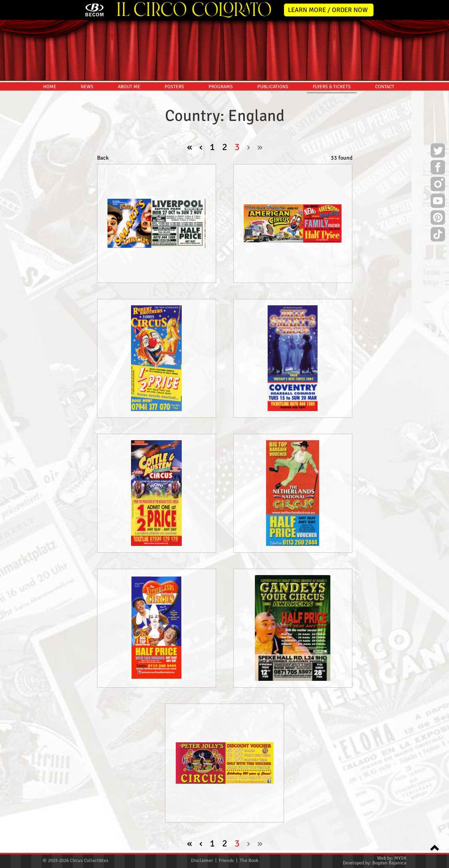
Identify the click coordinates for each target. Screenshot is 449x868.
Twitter (438, 152)
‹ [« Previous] (201, 147)
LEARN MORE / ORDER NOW (328, 10)
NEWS (87, 87)
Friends (226, 861)
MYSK (400, 858)
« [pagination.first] (190, 147)
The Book (249, 861)
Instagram (438, 185)
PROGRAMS (221, 87)
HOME (50, 87)
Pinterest (438, 219)
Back (103, 158)
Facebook (438, 168)
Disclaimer (202, 861)
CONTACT (385, 87)
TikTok (438, 235)
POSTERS (174, 87)
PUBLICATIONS (273, 87)
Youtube (438, 202)
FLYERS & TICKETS (332, 87)
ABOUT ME (129, 87)
